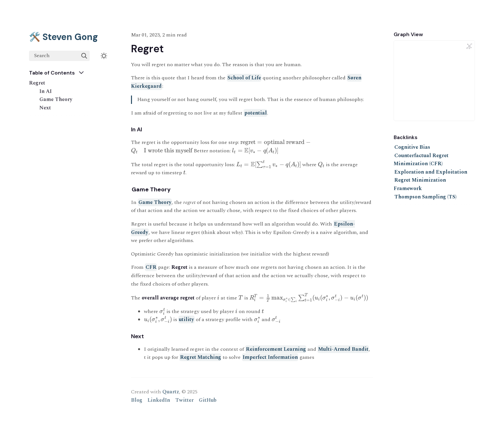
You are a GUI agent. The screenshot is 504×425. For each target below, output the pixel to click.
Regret (37, 83)
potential (256, 113)
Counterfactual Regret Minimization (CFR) (421, 160)
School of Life (244, 78)
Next (45, 108)
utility (186, 319)
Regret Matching (201, 357)
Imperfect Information (270, 357)
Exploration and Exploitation (431, 172)
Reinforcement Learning (276, 349)
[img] (84, 56)
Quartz (171, 392)
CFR (151, 267)
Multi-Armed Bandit (343, 349)
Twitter (184, 400)
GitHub (208, 400)
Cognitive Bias (412, 147)
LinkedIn (159, 400)
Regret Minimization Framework (420, 184)
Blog (137, 400)
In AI (45, 91)
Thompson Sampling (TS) (425, 197)
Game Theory (56, 99)
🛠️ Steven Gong (64, 37)
